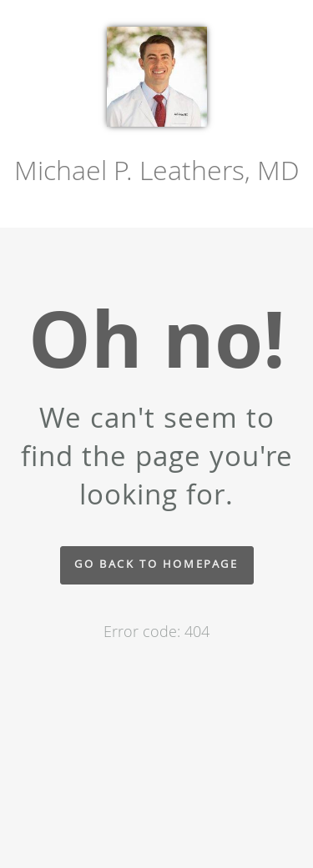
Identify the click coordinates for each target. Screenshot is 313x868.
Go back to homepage (156, 564)
